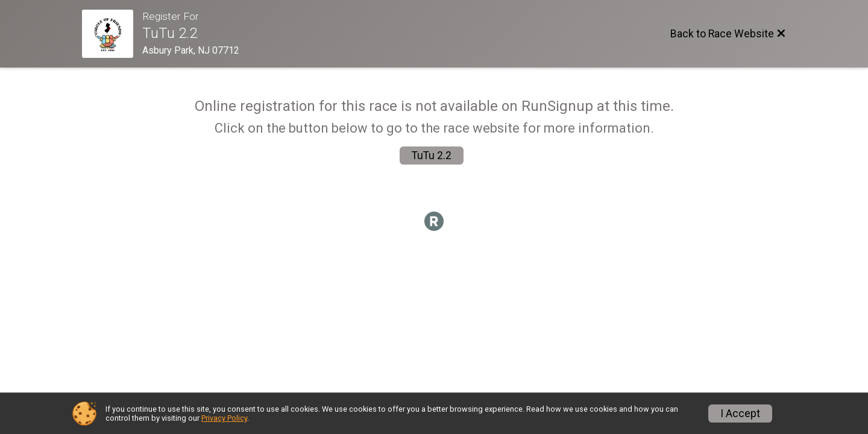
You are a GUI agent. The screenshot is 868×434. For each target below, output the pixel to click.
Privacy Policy (224, 418)
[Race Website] (112, 34)
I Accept (740, 414)
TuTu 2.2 (432, 156)
